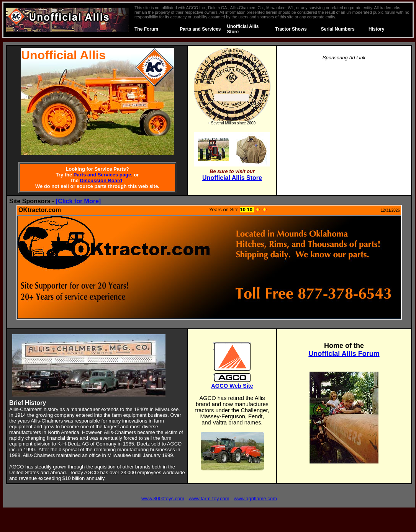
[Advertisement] (344, 121)
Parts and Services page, (103, 175)
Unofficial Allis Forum (344, 354)
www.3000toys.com (163, 499)
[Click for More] (78, 201)
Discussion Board (101, 180)
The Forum (146, 29)
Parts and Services (200, 29)
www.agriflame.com (255, 499)
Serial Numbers (338, 29)
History (376, 29)
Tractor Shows (291, 29)
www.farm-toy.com (209, 499)
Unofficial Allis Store (232, 178)
